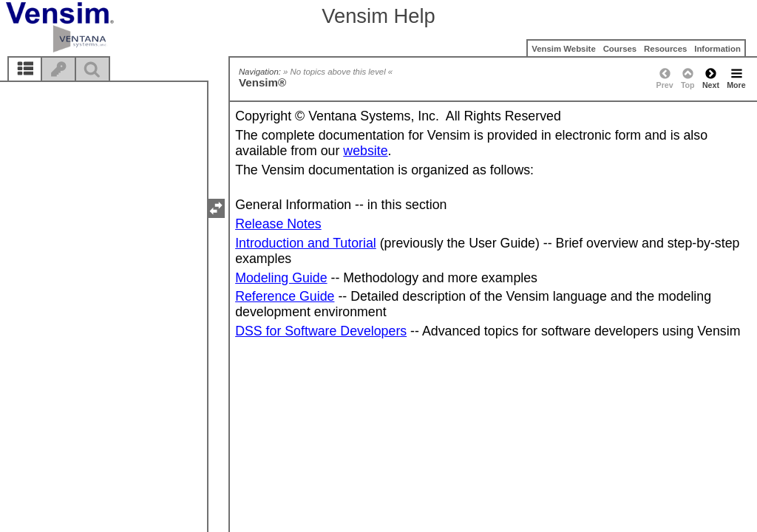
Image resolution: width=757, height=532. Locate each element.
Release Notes (278, 224)
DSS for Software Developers (321, 331)
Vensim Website (564, 49)
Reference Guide (285, 296)
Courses (620, 49)
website (365, 151)
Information (717, 49)
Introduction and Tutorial (306, 243)
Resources (665, 49)
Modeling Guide (281, 278)
